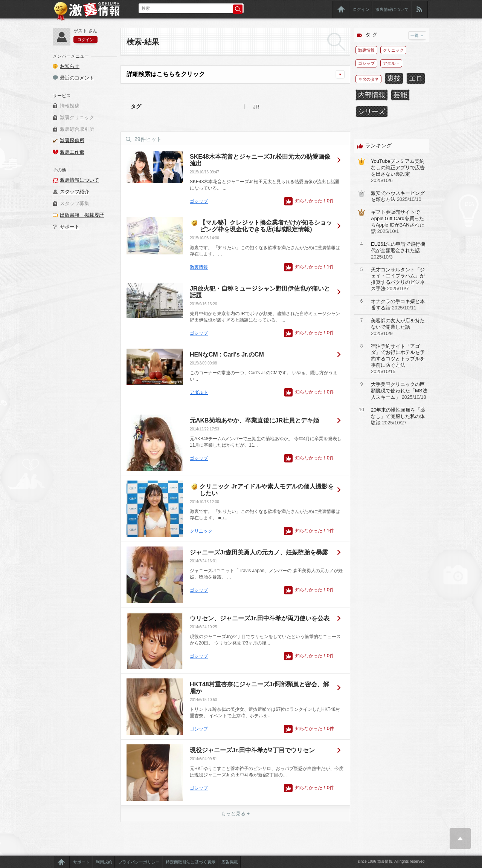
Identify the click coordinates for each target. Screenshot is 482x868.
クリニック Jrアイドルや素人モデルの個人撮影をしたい (267, 490)
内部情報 (372, 95)
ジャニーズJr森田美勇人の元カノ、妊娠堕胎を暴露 (259, 552)
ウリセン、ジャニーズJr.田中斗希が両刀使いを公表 (260, 618)
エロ (416, 78)
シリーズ (372, 112)
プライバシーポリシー (139, 862)
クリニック (201, 531)
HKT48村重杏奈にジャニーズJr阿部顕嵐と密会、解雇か (259, 688)
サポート (70, 227)
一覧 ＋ (417, 35)
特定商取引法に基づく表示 (191, 862)
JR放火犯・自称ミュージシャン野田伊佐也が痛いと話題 (260, 292)
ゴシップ (199, 201)
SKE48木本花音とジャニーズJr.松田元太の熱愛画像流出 (260, 160)
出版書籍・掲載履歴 (82, 215)
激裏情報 (199, 267)
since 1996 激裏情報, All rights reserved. (392, 861)
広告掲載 (230, 862)
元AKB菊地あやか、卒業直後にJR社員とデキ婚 (254, 420)
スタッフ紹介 (75, 192)
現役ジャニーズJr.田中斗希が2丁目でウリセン (252, 750)
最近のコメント (77, 78)
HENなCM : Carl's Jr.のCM (227, 354)
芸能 (400, 95)
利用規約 (104, 862)
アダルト (199, 392)
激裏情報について (392, 9)
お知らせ (70, 66)
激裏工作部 (72, 152)
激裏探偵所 (72, 140)
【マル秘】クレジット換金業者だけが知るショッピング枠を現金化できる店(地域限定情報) (266, 226)
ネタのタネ (368, 79)
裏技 (394, 78)
